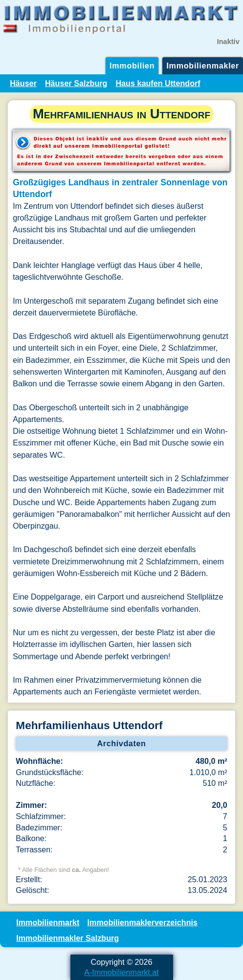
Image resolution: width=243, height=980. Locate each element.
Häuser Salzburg (76, 83)
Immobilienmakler (203, 66)
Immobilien (132, 66)
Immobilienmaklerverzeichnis (143, 922)
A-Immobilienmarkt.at (121, 972)
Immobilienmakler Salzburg (67, 938)
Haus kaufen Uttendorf (158, 83)
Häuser (23, 83)
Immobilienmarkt (48, 922)
